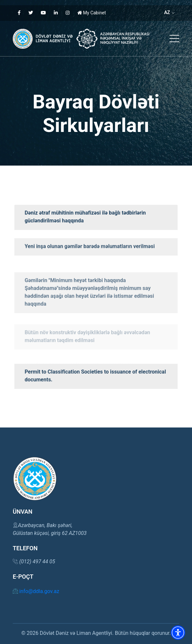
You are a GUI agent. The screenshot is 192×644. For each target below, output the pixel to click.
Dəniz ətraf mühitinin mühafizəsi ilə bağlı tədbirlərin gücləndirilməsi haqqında (85, 217)
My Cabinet (92, 13)
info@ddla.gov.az (36, 591)
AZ (169, 12)
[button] (174, 39)
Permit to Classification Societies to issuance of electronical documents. (95, 394)
